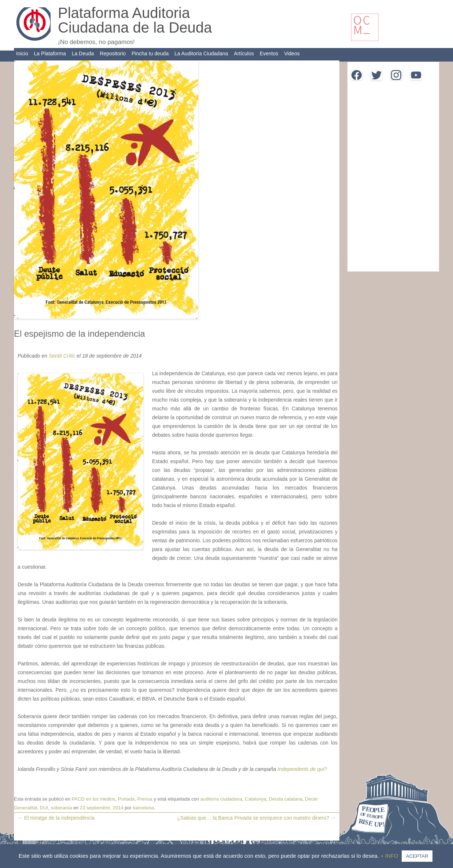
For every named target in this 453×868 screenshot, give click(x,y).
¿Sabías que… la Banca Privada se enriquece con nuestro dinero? (256, 818)
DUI (44, 808)
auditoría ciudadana (221, 799)
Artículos (244, 53)
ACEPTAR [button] (417, 856)
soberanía (61, 808)
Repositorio (113, 53)
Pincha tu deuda (150, 53)
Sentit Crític (62, 356)
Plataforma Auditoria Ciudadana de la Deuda (135, 20)
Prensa (145, 799)
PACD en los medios (94, 799)
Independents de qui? (302, 769)
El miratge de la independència (56, 818)
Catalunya (256, 799)
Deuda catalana (286, 799)
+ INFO (390, 856)
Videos (292, 53)
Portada (126, 799)
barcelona (143, 808)
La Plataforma (50, 53)
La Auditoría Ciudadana (201, 53)
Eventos (269, 53)
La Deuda (83, 53)
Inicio (22, 53)
